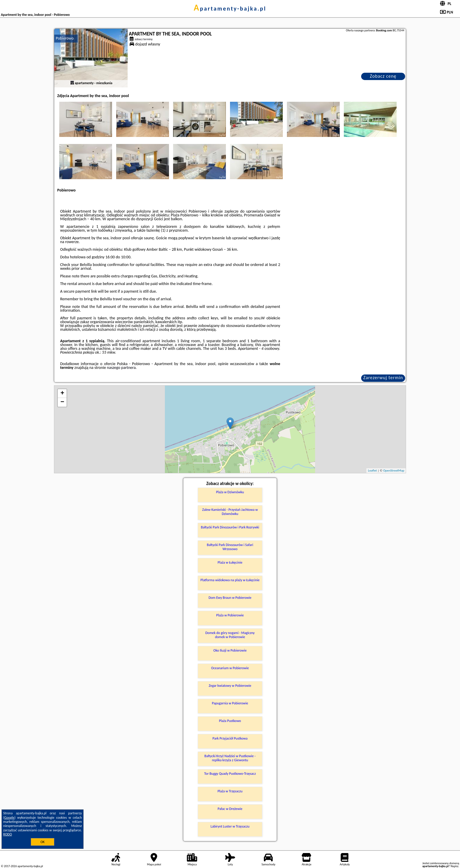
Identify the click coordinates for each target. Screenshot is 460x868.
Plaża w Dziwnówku (230, 492)
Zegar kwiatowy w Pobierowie (230, 686)
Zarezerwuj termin (383, 378)
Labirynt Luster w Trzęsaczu (230, 826)
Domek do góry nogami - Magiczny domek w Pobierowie (230, 635)
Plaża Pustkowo (230, 721)
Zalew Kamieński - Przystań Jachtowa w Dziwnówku (230, 512)
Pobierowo (65, 38)
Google (10, 818)
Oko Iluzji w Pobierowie (230, 650)
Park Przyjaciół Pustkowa (230, 738)
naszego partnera (121, 368)
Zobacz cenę (383, 76)
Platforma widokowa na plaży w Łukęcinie (230, 580)
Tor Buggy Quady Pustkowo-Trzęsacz (230, 774)
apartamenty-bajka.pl (230, 9)
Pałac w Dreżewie (230, 809)
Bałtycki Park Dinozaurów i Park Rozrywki (230, 527)
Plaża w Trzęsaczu (230, 791)
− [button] (62, 402)
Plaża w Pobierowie (230, 615)
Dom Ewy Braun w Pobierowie (230, 598)
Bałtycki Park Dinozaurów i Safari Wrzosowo (230, 547)
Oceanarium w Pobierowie (230, 668)
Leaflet (372, 471)
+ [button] (62, 394)
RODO (8, 834)
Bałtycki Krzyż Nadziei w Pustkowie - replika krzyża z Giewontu (230, 758)
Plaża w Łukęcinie (230, 562)
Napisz (455, 866)
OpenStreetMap (394, 471)
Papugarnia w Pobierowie (230, 703)
